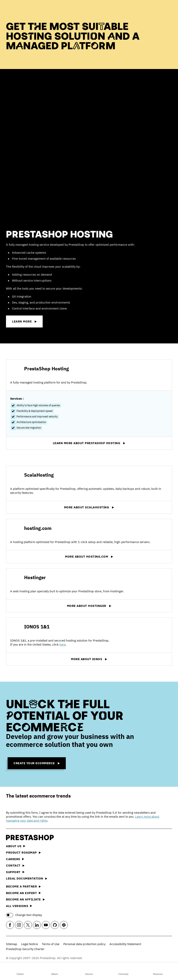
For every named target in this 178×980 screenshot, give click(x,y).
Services (89, 971)
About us (16, 846)
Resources (158, 971)
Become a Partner (23, 886)
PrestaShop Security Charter (25, 949)
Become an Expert (23, 893)
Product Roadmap (23, 852)
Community (123, 971)
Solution (20, 971)
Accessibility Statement (125, 944)
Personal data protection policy (84, 944)
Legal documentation (27, 878)
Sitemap (12, 944)
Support (15, 872)
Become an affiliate (25, 899)
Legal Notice (30, 944)
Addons (55, 971)
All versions (19, 906)
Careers (15, 859)
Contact (15, 865)
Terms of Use (51, 944)
